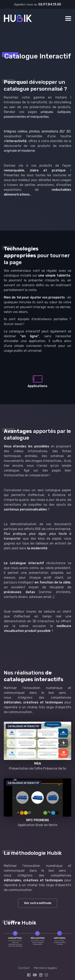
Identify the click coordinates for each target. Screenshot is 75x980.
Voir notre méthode (38, 903)
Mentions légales (45, 968)
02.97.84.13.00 (50, 4)
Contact (24, 968)
